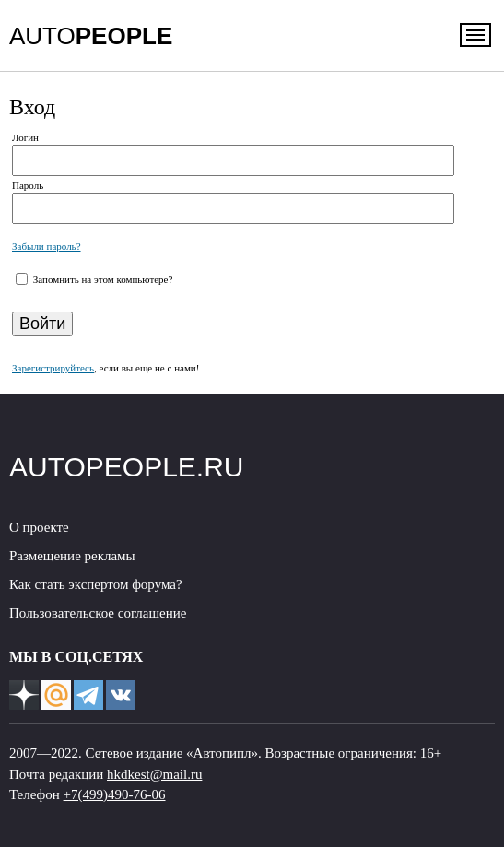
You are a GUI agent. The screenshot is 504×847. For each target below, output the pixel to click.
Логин (25, 137)
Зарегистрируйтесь (53, 368)
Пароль (28, 185)
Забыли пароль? (47, 246)
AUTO (91, 36)
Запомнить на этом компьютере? (101, 279)
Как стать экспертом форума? (96, 584)
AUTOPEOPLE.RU (127, 467)
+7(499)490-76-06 (115, 794)
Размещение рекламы (72, 556)
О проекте (39, 527)
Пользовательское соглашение (98, 613)
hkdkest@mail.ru (154, 774)
